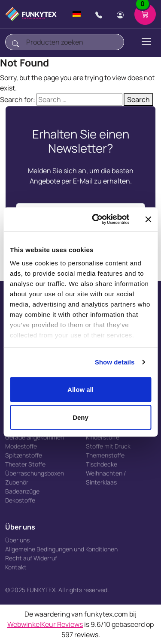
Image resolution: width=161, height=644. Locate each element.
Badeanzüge (22, 491)
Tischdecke (102, 464)
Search (138, 99)
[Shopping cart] (145, 14)
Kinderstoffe (103, 437)
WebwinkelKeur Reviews (45, 624)
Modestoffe (21, 446)
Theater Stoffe (25, 464)
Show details (115, 362)
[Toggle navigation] (146, 42)
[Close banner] (148, 219)
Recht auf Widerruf (31, 558)
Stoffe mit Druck (108, 446)
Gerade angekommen (35, 437)
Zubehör (17, 482)
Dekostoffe (20, 500)
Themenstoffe (105, 455)
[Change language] (77, 14)
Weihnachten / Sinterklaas (106, 478)
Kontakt (16, 567)
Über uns (17, 540)
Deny (80, 417)
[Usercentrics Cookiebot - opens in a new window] (96, 220)
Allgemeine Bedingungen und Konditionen (61, 549)
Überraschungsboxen (35, 473)
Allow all (80, 389)
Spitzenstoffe (24, 455)
